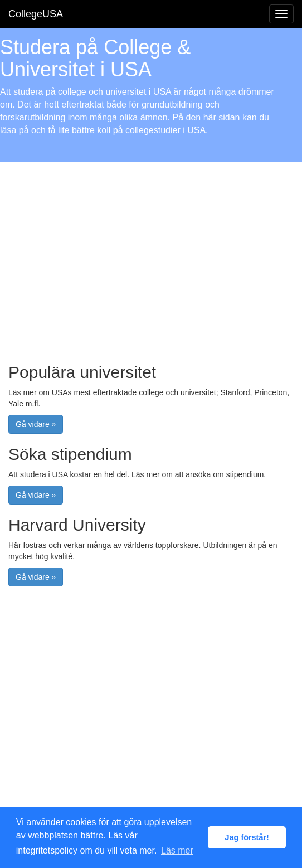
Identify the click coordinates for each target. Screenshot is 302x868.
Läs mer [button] (177, 850)
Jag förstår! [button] (247, 837)
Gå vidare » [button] (36, 424)
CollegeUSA (36, 14)
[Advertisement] (151, 257)
